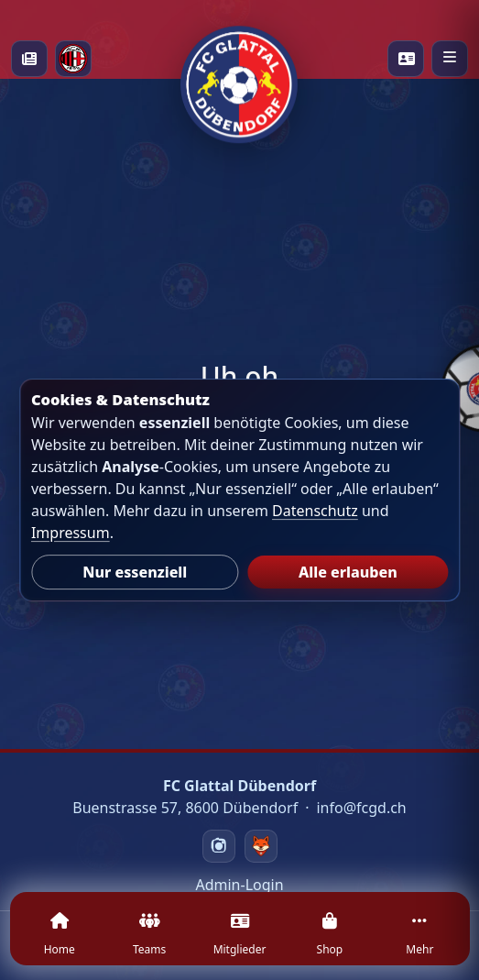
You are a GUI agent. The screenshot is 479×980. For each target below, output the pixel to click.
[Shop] (330, 940)
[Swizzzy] (261, 846)
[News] (29, 59)
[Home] (59, 940)
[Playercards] (406, 59)
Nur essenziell (135, 572)
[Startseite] (239, 59)
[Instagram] (219, 846)
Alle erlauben (348, 572)
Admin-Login (239, 885)
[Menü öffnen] (450, 59)
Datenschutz (315, 511)
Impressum (71, 533)
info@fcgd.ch (361, 808)
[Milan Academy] (73, 59)
